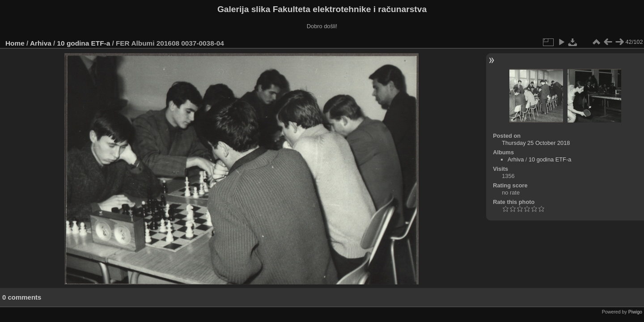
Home (15, 43)
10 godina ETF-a (84, 43)
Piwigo (635, 312)
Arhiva (41, 43)
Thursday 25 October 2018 (536, 143)
